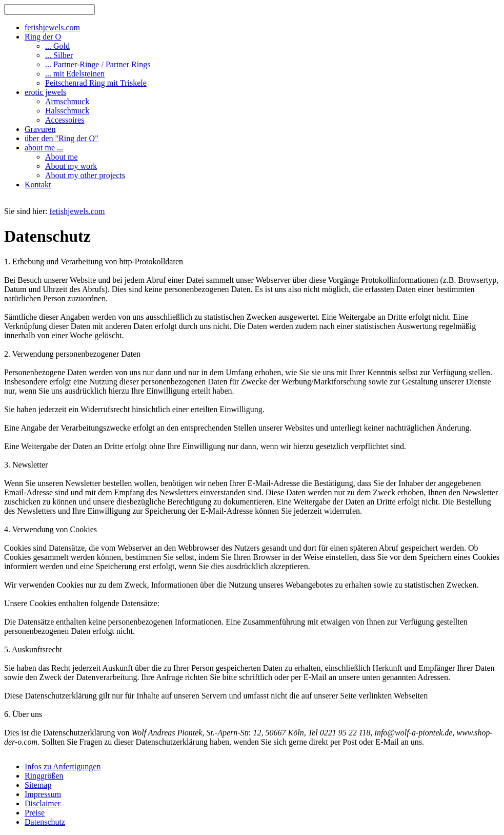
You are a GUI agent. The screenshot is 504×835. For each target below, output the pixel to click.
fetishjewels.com (77, 211)
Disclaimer (43, 803)
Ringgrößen (44, 776)
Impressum (43, 794)
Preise (35, 813)
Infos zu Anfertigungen (63, 766)
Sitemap (38, 785)
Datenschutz (45, 822)
